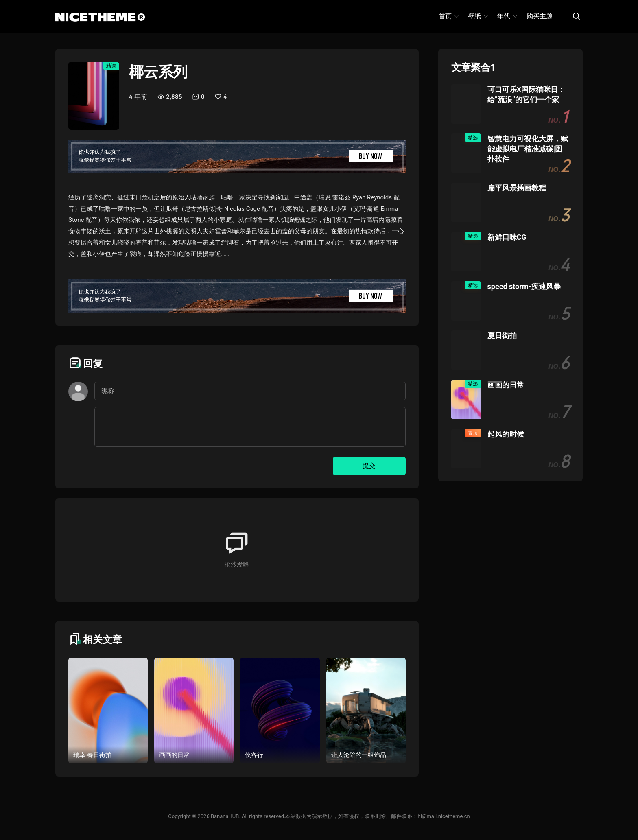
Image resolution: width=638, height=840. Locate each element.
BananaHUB (225, 816)
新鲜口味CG (507, 237)
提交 (369, 466)
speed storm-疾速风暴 (524, 286)
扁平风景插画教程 (517, 188)
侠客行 (254, 755)
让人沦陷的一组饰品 (359, 755)
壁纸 (477, 16)
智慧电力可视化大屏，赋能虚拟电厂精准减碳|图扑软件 (528, 149)
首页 (448, 16)
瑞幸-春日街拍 (92, 755)
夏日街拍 (502, 336)
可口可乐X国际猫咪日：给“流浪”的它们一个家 (526, 94)
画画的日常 (174, 755)
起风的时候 (506, 434)
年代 (507, 16)
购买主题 (540, 16)
